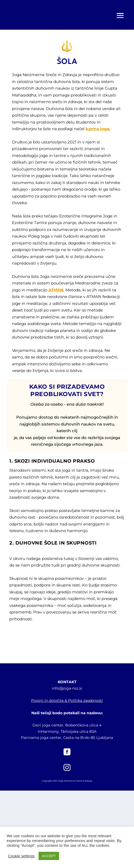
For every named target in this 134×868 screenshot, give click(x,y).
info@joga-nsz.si (67, 688)
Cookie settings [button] (21, 856)
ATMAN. (56, 290)
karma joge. (98, 129)
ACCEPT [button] (49, 856)
